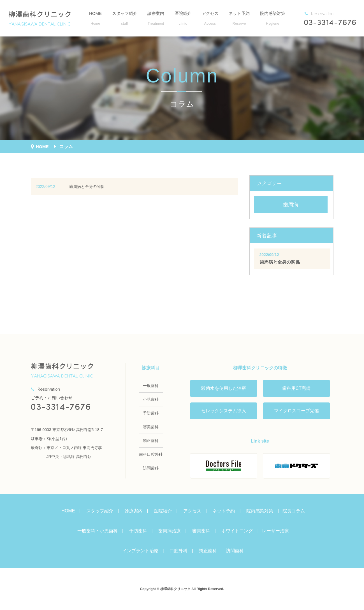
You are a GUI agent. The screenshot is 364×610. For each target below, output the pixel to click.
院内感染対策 (273, 18)
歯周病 (291, 205)
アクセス (210, 18)
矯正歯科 (208, 551)
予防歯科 (138, 531)
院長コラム (294, 511)
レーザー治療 (275, 531)
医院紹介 (183, 18)
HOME (95, 18)
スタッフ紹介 (125, 18)
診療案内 (156, 18)
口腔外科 (178, 551)
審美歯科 (201, 531)
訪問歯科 (235, 551)
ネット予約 (239, 18)
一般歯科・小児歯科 (98, 531)
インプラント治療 (140, 551)
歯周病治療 (170, 531)
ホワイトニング (237, 531)
